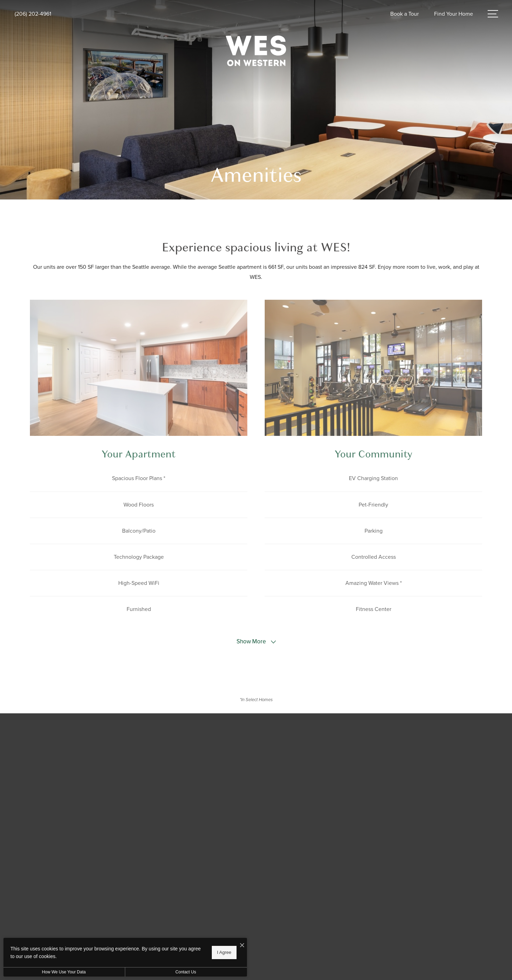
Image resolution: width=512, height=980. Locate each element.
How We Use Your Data (64, 972)
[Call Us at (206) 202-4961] (33, 14)
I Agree (224, 952)
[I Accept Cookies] (242, 946)
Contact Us (186, 972)
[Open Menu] (493, 14)
